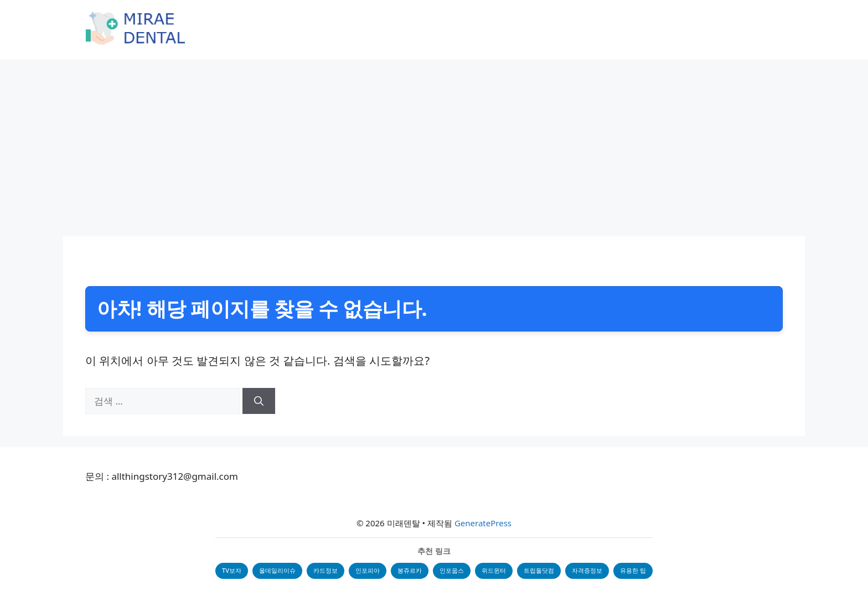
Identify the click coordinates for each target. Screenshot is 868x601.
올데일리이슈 (277, 570)
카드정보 (325, 570)
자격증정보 (587, 570)
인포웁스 (452, 570)
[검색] (259, 401)
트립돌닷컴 (539, 570)
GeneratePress (483, 523)
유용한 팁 (633, 570)
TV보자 (232, 570)
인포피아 (368, 570)
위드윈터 (494, 570)
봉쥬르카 (410, 570)
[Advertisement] (434, 142)
